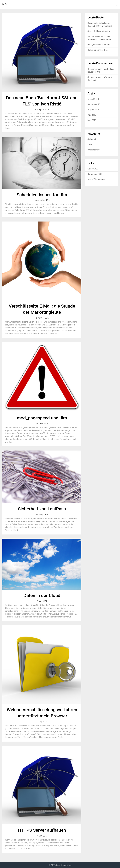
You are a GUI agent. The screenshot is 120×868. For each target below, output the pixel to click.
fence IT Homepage (96, 179)
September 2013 (95, 104)
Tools (90, 144)
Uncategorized (94, 150)
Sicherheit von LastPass (42, 509)
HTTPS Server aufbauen (42, 830)
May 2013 (92, 120)
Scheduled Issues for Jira (42, 195)
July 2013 (92, 115)
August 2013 (93, 110)
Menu (6, 4)
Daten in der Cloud (42, 595)
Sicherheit (92, 139)
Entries (93, 169)
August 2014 (93, 99)
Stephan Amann (95, 69)
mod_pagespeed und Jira (42, 418)
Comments (95, 174)
